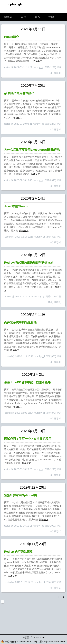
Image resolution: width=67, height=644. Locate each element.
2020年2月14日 (33, 198)
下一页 (61, 597)
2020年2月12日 (33, 255)
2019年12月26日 (33, 487)
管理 (51, 17)
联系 (37, 17)
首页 (24, 17)
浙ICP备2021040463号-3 (52, 642)
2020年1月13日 (33, 431)
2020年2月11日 (33, 315)
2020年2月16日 (33, 142)
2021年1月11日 (33, 29)
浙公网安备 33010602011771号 (19, 642)
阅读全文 (38, 61)
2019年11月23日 (33, 544)
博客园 (8, 17)
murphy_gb (13, 4)
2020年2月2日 (33, 374)
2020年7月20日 (33, 85)
